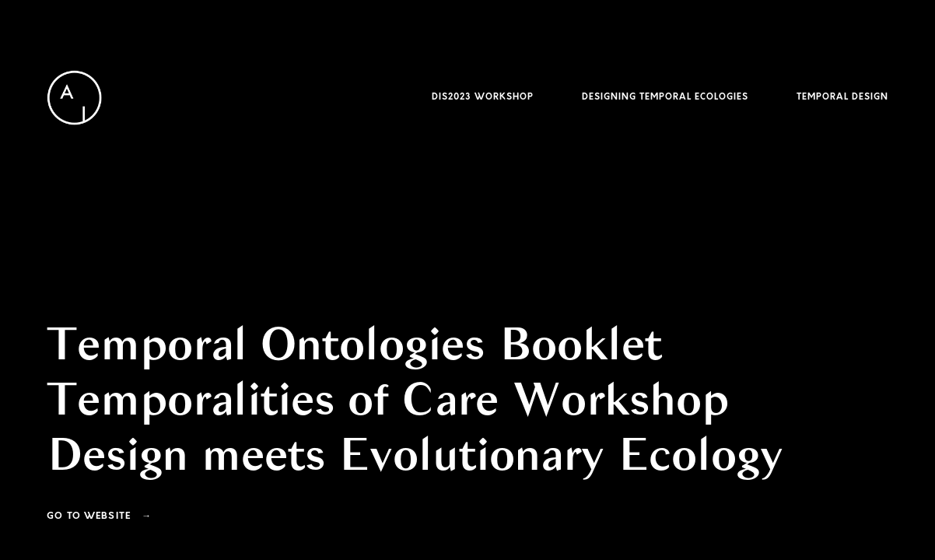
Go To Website (89, 516)
